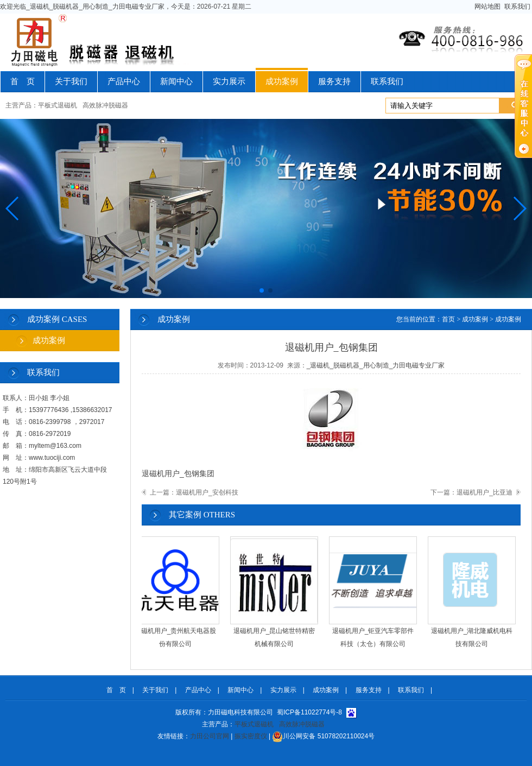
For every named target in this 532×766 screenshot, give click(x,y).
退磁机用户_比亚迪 (484, 492)
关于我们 (71, 81)
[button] (13, 208)
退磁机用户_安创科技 (207, 492)
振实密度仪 (251, 736)
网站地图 (488, 7)
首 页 (23, 81)
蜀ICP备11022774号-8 (309, 712)
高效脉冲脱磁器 (105, 105)
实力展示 (229, 81)
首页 (448, 319)
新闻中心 (176, 81)
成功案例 (282, 81)
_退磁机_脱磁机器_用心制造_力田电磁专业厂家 (376, 365)
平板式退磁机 (58, 105)
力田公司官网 (210, 736)
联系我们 (517, 7)
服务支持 (334, 81)
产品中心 (124, 81)
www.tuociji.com (52, 458)
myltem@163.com (55, 446)
